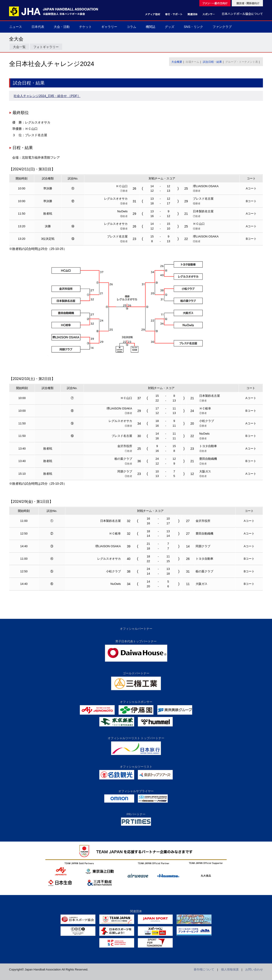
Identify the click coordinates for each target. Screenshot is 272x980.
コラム (131, 27)
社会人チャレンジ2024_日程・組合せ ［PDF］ (47, 96)
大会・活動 (62, 27)
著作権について (204, 969)
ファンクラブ (222, 27)
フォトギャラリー (46, 47)
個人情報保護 (230, 969)
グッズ (170, 27)
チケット (85, 27)
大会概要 (177, 62)
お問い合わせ (254, 969)
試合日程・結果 (212, 62)
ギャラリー (109, 27)
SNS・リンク (193, 27)
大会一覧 (19, 47)
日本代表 (38, 27)
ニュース (16, 27)
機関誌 (151, 27)
